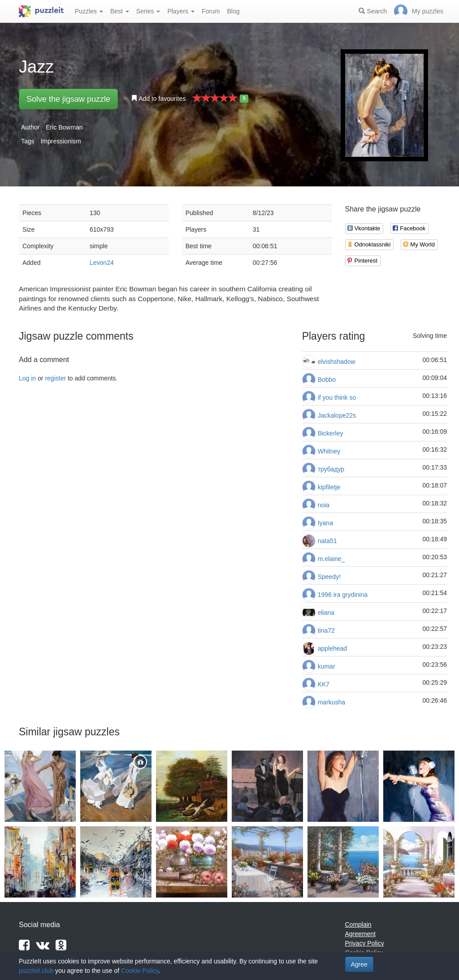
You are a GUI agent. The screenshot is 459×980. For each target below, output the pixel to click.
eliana (326, 613)
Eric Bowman (64, 127)
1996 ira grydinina (343, 595)
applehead (332, 648)
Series (148, 11)
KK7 (324, 684)
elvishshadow (337, 362)
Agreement (360, 934)
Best (120, 11)
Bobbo (327, 380)
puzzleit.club (36, 971)
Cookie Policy (140, 971)
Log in (27, 378)
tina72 (326, 630)
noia (324, 505)
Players (181, 11)
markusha (331, 702)
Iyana (325, 523)
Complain (358, 924)
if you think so (337, 397)
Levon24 (102, 263)
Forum (211, 11)
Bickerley (331, 433)
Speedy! (329, 577)
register (55, 378)
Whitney (329, 451)
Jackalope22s (337, 415)
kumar (327, 666)
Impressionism (61, 141)
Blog (233, 11)
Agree (359, 964)
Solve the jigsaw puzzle (68, 99)
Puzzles (89, 11)
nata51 (327, 541)
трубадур (331, 469)
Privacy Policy (365, 943)
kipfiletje (329, 487)
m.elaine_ (331, 559)
